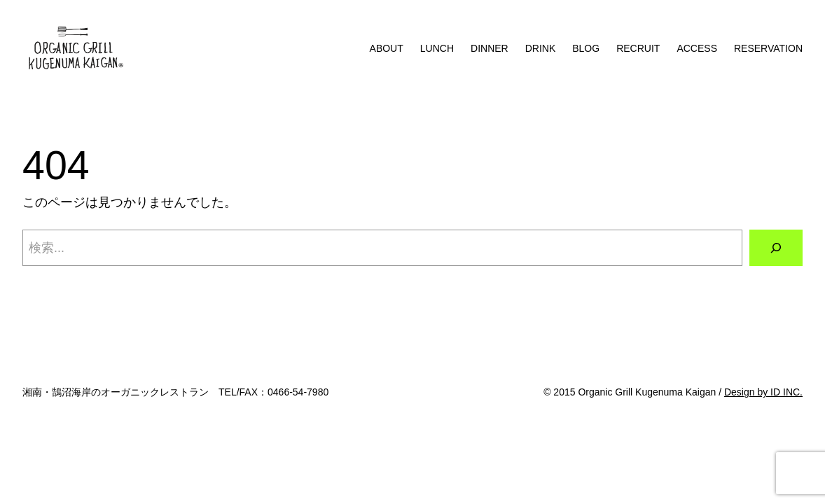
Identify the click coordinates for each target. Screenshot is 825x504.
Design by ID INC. (763, 392)
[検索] (776, 248)
